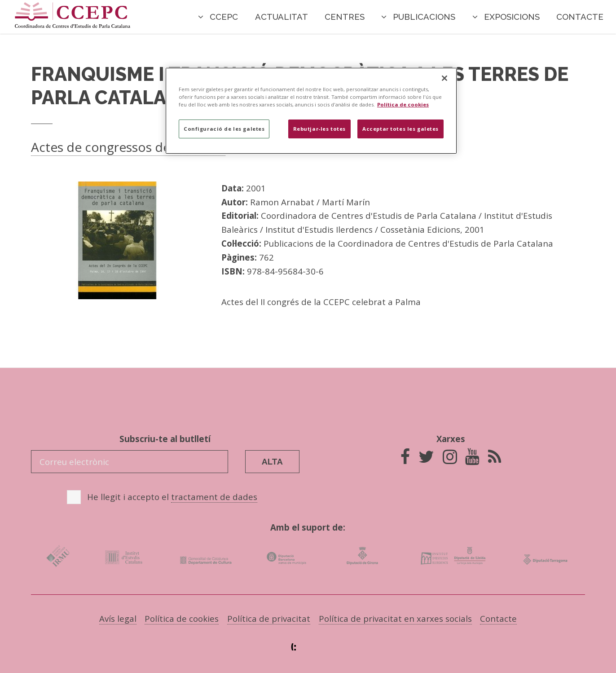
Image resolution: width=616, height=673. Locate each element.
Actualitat (282, 17)
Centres (345, 17)
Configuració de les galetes (224, 129)
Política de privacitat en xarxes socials (395, 618)
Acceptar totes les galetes (400, 129)
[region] (311, 111)
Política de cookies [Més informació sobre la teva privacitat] (403, 104)
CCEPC (224, 17)
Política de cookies (182, 618)
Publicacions (424, 17)
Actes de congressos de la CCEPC (128, 147)
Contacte (580, 17)
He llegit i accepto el (172, 497)
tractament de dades (214, 497)
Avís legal (118, 618)
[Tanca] (444, 78)
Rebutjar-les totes (319, 129)
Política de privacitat (269, 618)
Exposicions (512, 17)
